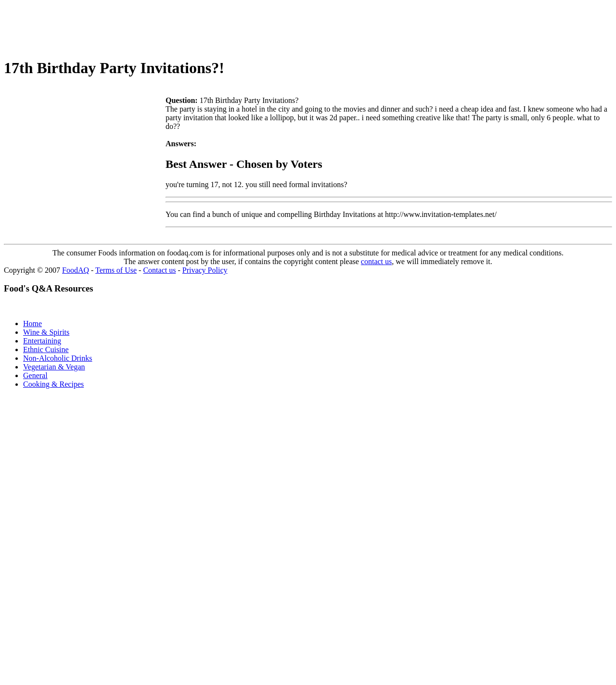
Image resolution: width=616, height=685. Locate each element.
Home (32, 323)
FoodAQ (76, 270)
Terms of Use (116, 270)
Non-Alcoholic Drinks (58, 358)
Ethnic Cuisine (46, 349)
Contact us (159, 270)
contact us (376, 261)
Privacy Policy (205, 270)
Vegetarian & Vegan (54, 367)
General (35, 375)
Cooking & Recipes (53, 384)
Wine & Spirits (46, 332)
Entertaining (42, 341)
